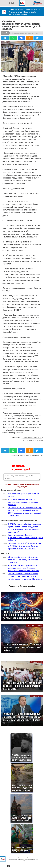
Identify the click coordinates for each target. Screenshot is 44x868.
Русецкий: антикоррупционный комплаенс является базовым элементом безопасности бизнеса (24, 568)
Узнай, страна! (36, 662)
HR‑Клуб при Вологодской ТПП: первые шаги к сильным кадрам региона (23, 502)
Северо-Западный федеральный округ (25, 33)
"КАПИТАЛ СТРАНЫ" (32, 438)
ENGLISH (12, 3)
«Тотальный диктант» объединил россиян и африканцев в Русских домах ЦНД (23, 560)
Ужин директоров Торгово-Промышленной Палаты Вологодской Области (25, 538)
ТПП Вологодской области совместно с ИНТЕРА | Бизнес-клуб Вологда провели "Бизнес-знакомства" (25, 546)
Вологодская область (33, 440)
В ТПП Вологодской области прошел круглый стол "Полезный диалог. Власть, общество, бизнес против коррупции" (25, 528)
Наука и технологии (34, 593)
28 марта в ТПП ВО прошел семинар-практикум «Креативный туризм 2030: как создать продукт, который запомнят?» (25, 512)
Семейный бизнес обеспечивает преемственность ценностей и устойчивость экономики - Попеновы (25, 576)
